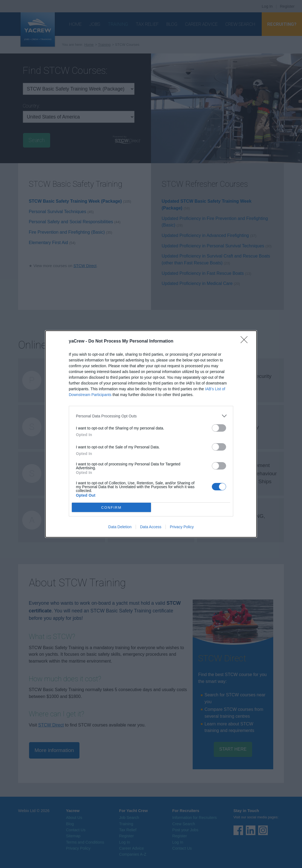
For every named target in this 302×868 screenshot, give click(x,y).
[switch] (219, 428)
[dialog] (151, 434)
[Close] (246, 341)
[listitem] (151, 416)
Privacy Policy (182, 527)
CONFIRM (111, 507)
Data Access (151, 527)
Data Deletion (120, 527)
